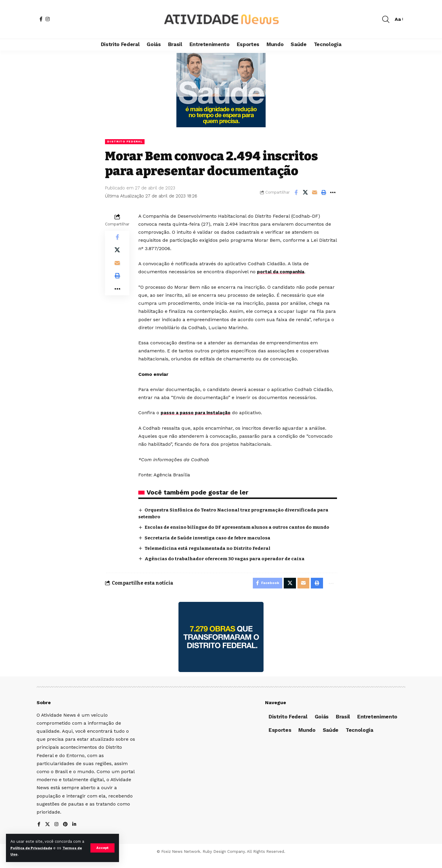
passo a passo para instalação (198, 413)
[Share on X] (305, 193)
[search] (386, 19)
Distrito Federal (127, 142)
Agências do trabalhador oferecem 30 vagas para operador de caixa (229, 566)
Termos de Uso (26, 854)
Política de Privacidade (37, 848)
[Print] (324, 193)
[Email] (314, 193)
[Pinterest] (66, 833)
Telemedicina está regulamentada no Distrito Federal (212, 555)
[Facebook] (41, 19)
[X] (48, 833)
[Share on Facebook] (296, 193)
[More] (333, 193)
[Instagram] (48, 19)
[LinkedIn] (75, 833)
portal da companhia (282, 272)
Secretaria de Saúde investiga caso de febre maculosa (211, 545)
